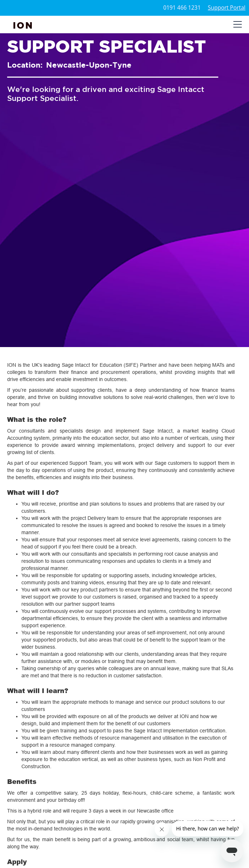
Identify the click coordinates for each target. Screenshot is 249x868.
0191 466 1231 (182, 8)
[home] (23, 25)
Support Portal (227, 8)
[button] (236, 24)
